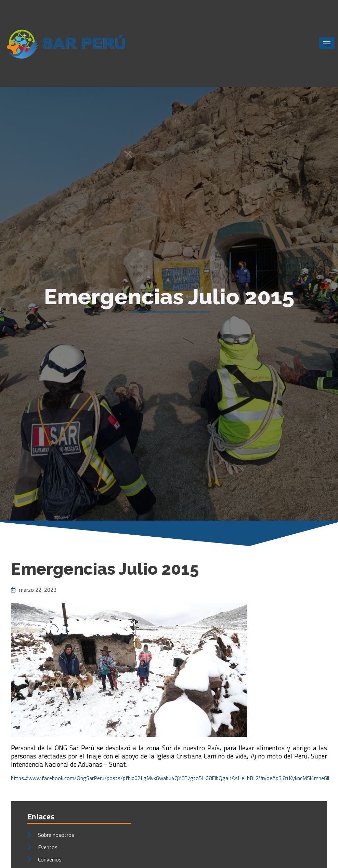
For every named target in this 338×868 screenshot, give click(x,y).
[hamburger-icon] (327, 43)
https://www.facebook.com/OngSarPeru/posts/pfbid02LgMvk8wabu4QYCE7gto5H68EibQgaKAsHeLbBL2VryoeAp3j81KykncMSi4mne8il (170, 778)
